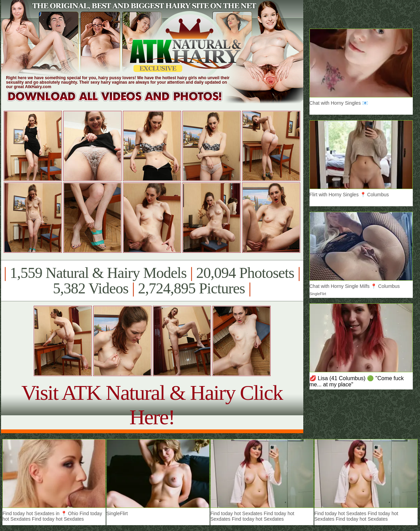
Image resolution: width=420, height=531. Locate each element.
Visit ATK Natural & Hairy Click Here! (152, 405)
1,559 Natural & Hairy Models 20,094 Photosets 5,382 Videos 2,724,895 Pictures (152, 281)
